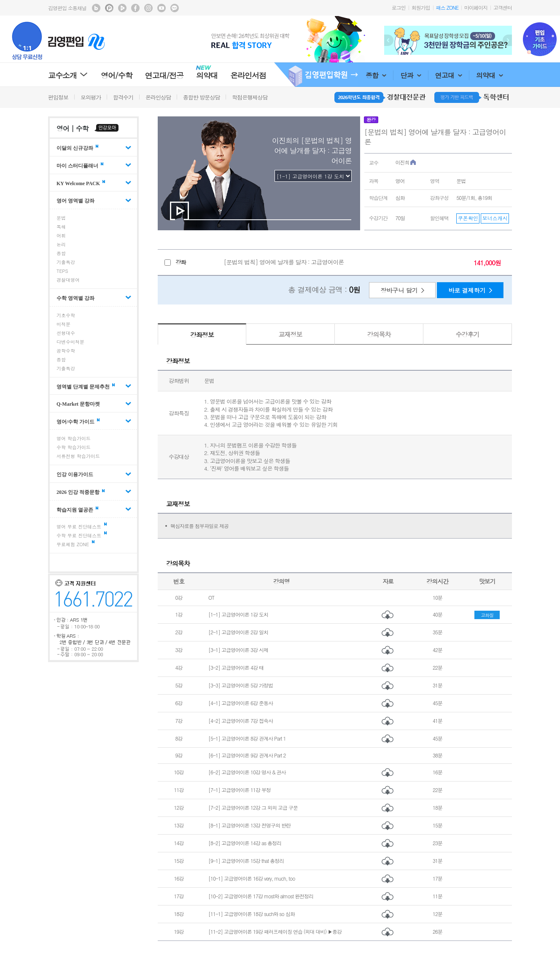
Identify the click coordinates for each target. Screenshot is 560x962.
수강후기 (468, 334)
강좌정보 (202, 335)
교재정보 (291, 334)
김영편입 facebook (135, 8)
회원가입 (421, 7)
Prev (389, 40)
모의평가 (91, 97)
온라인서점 (248, 75)
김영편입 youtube (162, 8)
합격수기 (123, 97)
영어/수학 (117, 75)
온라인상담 (158, 97)
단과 (411, 75)
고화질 (487, 615)
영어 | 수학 (73, 128)
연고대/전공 (164, 75)
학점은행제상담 (250, 97)
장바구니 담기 (399, 290)
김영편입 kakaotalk (175, 8)
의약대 (490, 75)
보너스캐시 (495, 218)
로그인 (399, 7)
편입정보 (58, 97)
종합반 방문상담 (201, 97)
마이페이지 (476, 7)
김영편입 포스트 (109, 8)
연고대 (449, 75)
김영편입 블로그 (96, 8)
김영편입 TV (122, 8)
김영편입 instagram (148, 8)
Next (507, 40)
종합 (376, 75)
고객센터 (503, 7)
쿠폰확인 (468, 218)
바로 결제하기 (467, 290)
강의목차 (379, 334)
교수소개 (68, 75)
